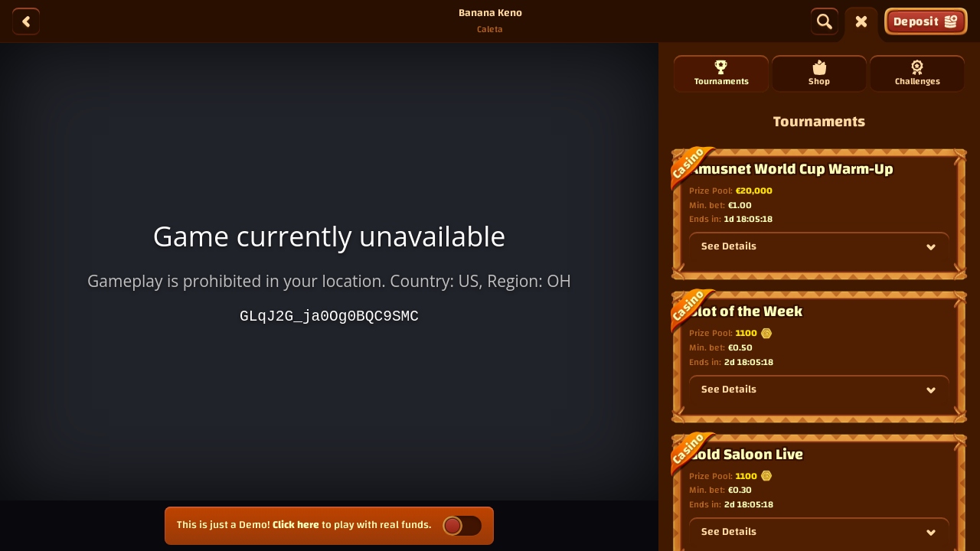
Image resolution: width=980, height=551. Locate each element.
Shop (819, 75)
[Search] (825, 21)
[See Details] (931, 247)
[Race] (861, 21)
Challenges (918, 75)
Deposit (926, 21)
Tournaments (722, 75)
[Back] (26, 21)
